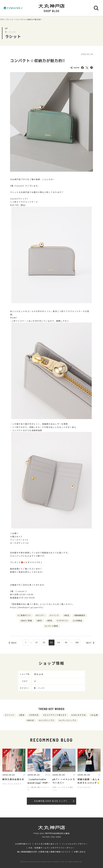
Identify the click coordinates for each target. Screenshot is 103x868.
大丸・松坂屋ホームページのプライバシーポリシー (51, 848)
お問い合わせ (80, 852)
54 (59, 642)
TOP (2, 19)
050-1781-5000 (53, 837)
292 (77, 642)
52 (44, 642)
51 (37, 642)
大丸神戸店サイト (23, 844)
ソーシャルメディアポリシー (75, 844)
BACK (13, 643)
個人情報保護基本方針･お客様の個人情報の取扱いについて (44, 852)
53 (52, 642)
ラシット (10, 19)
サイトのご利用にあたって (47, 844)
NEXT (90, 643)
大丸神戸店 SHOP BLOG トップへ (54, 801)
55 (66, 642)
